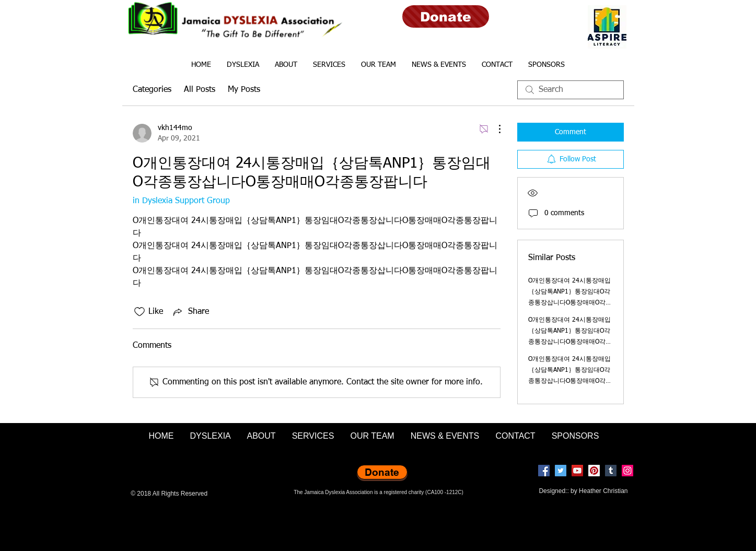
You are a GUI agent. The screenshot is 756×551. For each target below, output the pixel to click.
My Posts (244, 90)
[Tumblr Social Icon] (611, 471)
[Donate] (446, 16)
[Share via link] (190, 312)
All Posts (200, 90)
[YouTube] (577, 471)
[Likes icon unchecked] (139, 312)
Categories (152, 90)
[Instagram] (627, 471)
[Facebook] (544, 471)
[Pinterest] (594, 471)
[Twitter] (561, 471)
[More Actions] (494, 129)
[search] (571, 90)
